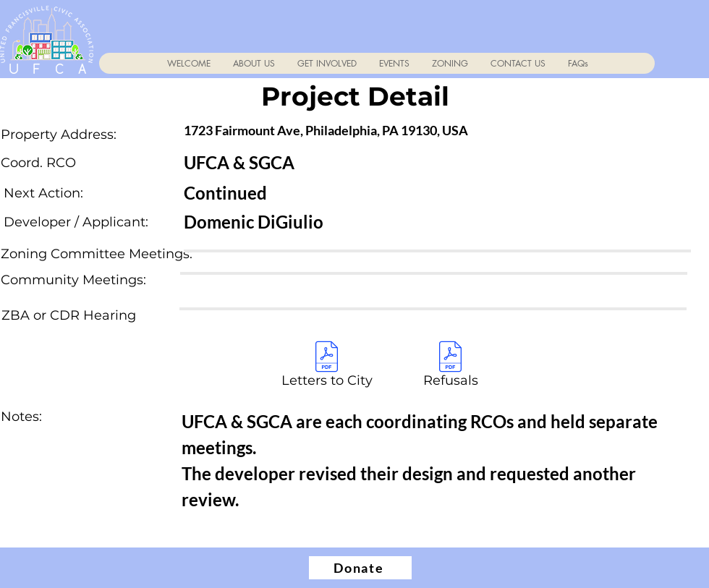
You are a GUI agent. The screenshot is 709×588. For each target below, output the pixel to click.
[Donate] (360, 568)
